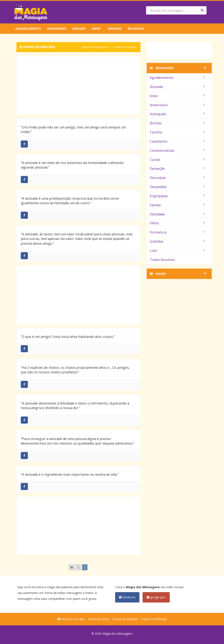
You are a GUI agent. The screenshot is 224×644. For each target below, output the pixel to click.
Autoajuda (177, 114)
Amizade (79, 29)
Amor (96, 29)
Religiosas (136, 29)
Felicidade (177, 214)
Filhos (177, 223)
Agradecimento (28, 29)
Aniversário (57, 29)
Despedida (177, 187)
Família (177, 205)
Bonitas (177, 123)
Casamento (177, 141)
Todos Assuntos (162, 260)
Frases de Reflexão (154, 619)
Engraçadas (177, 196)
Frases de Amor (99, 619)
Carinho (177, 132)
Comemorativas (177, 150)
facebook (127, 597)
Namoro (115, 29)
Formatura (177, 232)
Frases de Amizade (125, 619)
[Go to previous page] (72, 567)
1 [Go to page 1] (79, 567)
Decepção (177, 169)
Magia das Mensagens (95, 47)
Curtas (177, 160)
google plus (156, 597)
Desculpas (177, 178)
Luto (177, 251)
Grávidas (177, 241)
